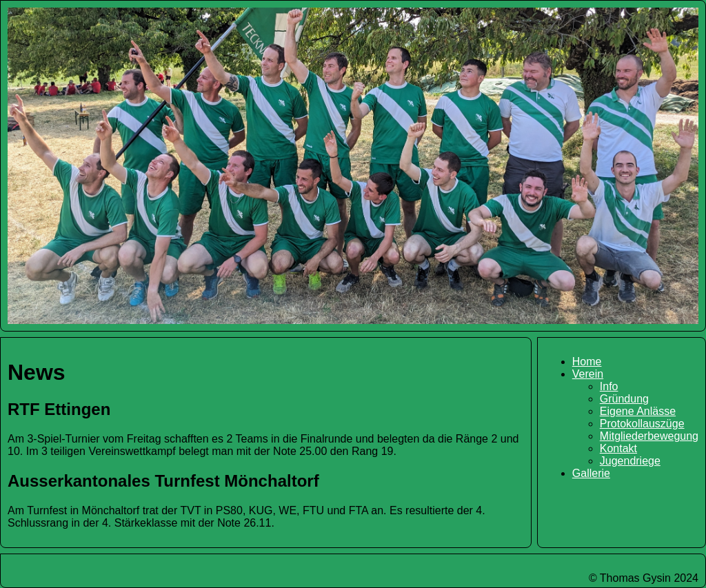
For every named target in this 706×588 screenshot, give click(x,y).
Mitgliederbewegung (649, 436)
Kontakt (618, 448)
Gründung (624, 399)
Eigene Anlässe (638, 411)
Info (609, 386)
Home (587, 362)
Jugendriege (630, 461)
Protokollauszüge (642, 424)
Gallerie (591, 473)
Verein (588, 374)
